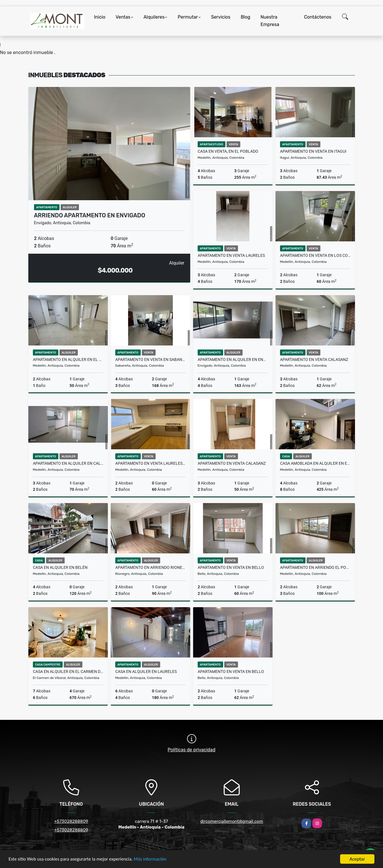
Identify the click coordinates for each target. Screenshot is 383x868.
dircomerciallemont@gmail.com (232, 821)
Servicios (221, 17)
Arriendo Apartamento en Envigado (90, 215)
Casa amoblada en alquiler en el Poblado (315, 463)
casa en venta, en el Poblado (228, 151)
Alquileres (154, 17)
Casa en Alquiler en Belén (60, 567)
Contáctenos (318, 17)
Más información (152, 859)
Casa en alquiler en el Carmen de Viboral (68, 672)
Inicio (100, 17)
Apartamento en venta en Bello (231, 567)
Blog (245, 17)
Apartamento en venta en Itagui (313, 151)
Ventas (123, 17)
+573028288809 (71, 821)
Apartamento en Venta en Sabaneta (150, 359)
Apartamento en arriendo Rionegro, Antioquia (150, 567)
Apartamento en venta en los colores (315, 255)
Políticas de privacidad (191, 750)
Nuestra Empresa (270, 21)
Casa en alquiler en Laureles (146, 672)
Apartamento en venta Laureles (231, 255)
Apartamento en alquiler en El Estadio (68, 359)
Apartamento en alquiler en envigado (233, 359)
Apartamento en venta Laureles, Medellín (150, 463)
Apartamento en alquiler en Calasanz (68, 463)
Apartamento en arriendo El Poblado (315, 567)
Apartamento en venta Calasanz (314, 359)
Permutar (188, 17)
